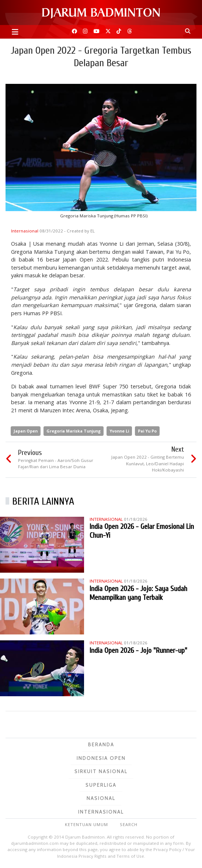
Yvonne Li (119, 431)
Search (129, 824)
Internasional (25, 231)
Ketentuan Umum (86, 824)
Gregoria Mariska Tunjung (74, 431)
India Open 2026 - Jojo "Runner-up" (138, 650)
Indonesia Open (101, 758)
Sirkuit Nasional (101, 771)
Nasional (101, 798)
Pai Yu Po (147, 431)
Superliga (101, 785)
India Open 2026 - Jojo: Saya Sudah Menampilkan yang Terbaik (138, 593)
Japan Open (26, 431)
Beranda (101, 744)
